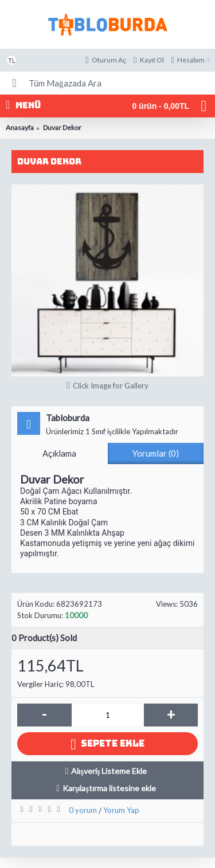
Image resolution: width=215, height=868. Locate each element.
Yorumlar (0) (156, 453)
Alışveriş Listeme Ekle (109, 771)
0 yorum (83, 810)
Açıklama (59, 453)
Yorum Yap (121, 810)
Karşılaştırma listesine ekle (109, 788)
